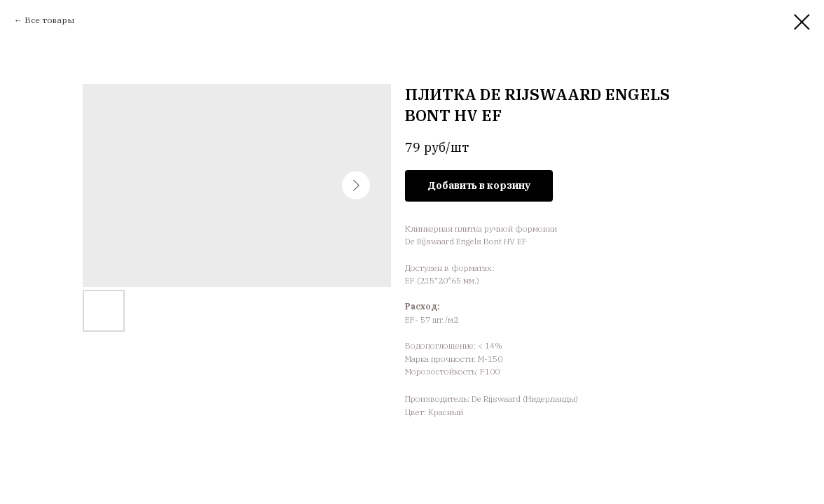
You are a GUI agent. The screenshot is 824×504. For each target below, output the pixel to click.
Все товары (49, 20)
